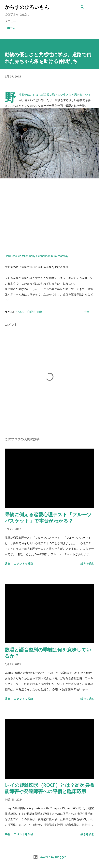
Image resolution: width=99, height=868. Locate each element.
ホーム (11, 28)
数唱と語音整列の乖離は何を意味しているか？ (48, 653)
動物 (40, 312)
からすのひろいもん (27, 7)
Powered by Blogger (49, 857)
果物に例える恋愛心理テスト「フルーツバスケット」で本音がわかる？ (48, 518)
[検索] (82, 7)
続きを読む (87, 564)
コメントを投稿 (23, 564)
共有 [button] (87, 312)
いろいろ (20, 312)
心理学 (31, 312)
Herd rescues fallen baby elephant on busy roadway (36, 256)
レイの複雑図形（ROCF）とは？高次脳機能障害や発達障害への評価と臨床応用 (49, 788)
